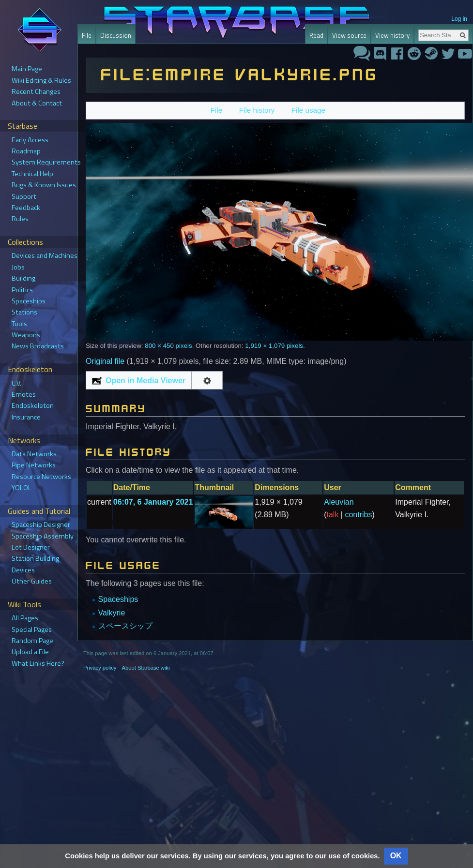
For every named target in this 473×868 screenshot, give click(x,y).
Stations (24, 312)
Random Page (32, 641)
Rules (20, 219)
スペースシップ (125, 626)
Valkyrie (112, 613)
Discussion (116, 35)
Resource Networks (41, 477)
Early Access (30, 140)
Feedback (26, 208)
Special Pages (32, 629)
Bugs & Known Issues (44, 185)
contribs (358, 515)
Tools (19, 324)
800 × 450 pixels (168, 346)
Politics (22, 290)
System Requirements (46, 162)
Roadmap (26, 151)
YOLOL (22, 488)
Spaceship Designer (41, 524)
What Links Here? (38, 663)
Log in (459, 19)
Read (315, 35)
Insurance (26, 417)
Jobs (18, 267)
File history (257, 110)
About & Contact (37, 103)
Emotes (24, 394)
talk (333, 515)
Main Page (27, 69)
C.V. (16, 383)
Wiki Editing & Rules (41, 80)
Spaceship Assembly (43, 536)
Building (23, 278)
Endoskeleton (33, 405)
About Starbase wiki (146, 668)
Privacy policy (100, 668)
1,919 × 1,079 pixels (274, 346)
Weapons (26, 335)
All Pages (25, 618)
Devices (23, 570)
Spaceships (118, 599)
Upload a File (30, 652)
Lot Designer (31, 547)
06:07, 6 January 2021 (153, 502)
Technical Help (32, 174)
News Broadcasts (38, 346)
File (216, 110)
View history (388, 35)
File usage (308, 110)
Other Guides (32, 581)
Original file (105, 361)
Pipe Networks (34, 465)
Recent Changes (36, 91)
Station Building (35, 558)
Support (24, 196)
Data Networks (34, 454)
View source (348, 35)
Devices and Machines (45, 255)
